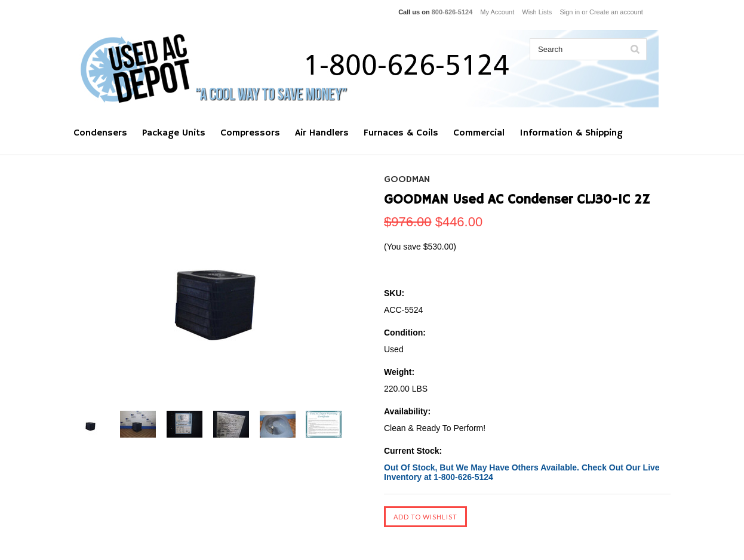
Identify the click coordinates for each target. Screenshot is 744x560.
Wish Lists (537, 12)
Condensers (100, 133)
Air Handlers (322, 133)
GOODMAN (407, 180)
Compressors (250, 133)
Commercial (479, 133)
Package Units (174, 133)
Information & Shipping (571, 133)
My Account (497, 12)
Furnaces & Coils (401, 133)
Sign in (570, 12)
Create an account (616, 12)
